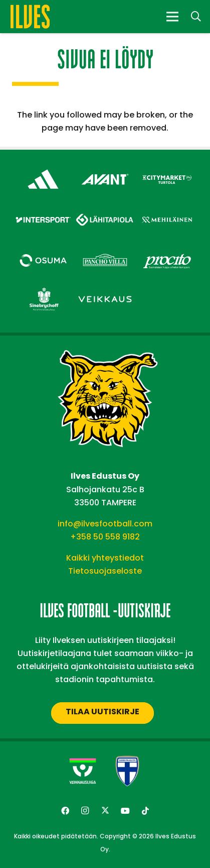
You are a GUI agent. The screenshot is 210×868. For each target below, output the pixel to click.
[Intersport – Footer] (43, 209)
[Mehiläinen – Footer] (167, 209)
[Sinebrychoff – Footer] (43, 288)
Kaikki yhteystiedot (105, 558)
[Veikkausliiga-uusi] (83, 771)
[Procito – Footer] (167, 249)
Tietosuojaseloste (105, 571)
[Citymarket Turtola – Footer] (167, 168)
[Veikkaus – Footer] (105, 288)
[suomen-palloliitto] (127, 771)
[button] (196, 17)
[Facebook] (65, 811)
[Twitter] (105, 811)
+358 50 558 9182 (105, 537)
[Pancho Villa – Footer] (105, 249)
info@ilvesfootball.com (105, 524)
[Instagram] (85, 811)
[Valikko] (172, 17)
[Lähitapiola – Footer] (105, 207)
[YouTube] (125, 811)
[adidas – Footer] (43, 168)
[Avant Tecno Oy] (105, 168)
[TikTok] (145, 811)
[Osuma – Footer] (43, 249)
